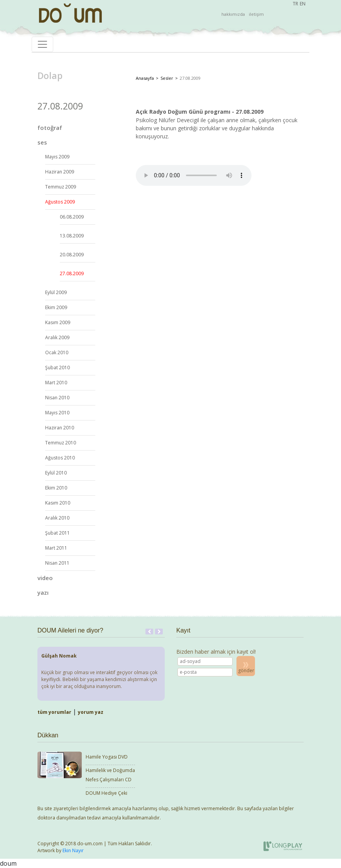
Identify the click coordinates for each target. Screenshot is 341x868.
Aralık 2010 (57, 518)
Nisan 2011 (57, 563)
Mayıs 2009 (57, 157)
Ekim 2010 (56, 488)
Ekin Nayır (73, 850)
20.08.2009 (72, 255)
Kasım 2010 (58, 503)
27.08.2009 (72, 273)
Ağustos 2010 (60, 458)
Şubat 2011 (57, 533)
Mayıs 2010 (57, 413)
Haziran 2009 (60, 172)
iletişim (256, 14)
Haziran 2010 (60, 428)
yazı (43, 592)
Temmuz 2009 (61, 187)
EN (303, 4)
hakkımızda (233, 14)
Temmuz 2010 (61, 443)
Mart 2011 (56, 548)
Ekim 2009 (56, 307)
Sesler (167, 78)
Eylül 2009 (56, 292)
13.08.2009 (72, 236)
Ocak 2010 (57, 352)
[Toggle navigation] (42, 44)
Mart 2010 (56, 383)
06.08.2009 (72, 217)
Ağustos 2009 (60, 202)
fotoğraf (50, 128)
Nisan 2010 (57, 398)
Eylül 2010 (56, 473)
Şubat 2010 (57, 368)
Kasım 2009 (58, 322)
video (45, 578)
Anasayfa (145, 78)
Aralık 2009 (57, 337)
